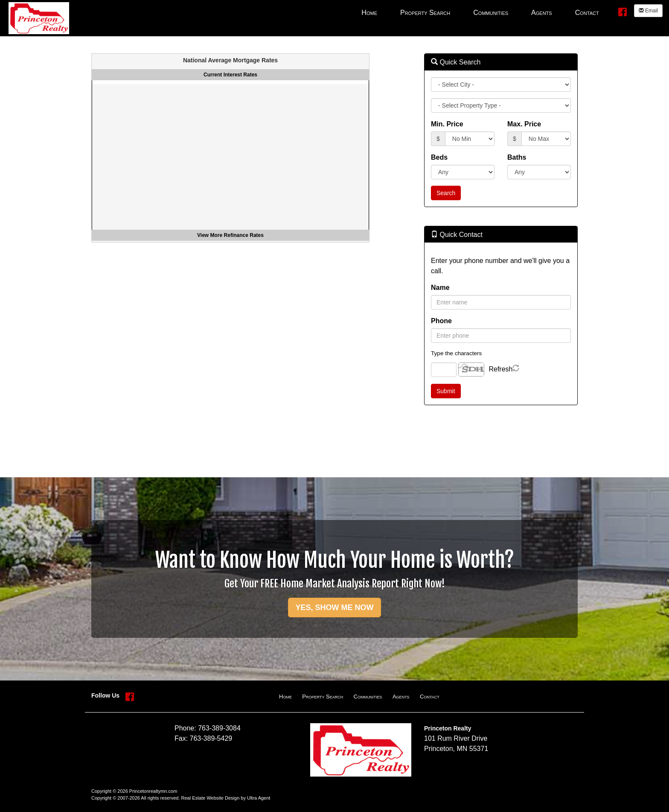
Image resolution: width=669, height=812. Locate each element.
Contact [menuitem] (587, 13)
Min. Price (447, 124)
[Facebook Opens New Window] (622, 11)
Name (440, 288)
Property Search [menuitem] (425, 13)
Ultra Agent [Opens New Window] (259, 798)
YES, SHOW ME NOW (334, 608)
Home (285, 697)
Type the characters (456, 353)
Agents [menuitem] (542, 13)
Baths (517, 157)
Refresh (500, 369)
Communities (368, 697)
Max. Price (524, 124)
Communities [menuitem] (491, 13)
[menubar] (480, 12)
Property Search (323, 697)
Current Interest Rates (230, 75)
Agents (401, 697)
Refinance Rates (244, 235)
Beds (439, 157)
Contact (430, 697)
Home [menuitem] (369, 13)
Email (648, 11)
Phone (441, 321)
